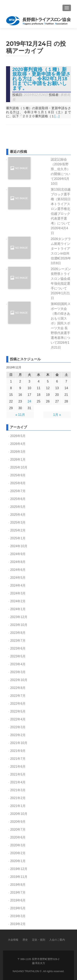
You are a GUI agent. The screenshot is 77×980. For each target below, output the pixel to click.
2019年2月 (18, 924)
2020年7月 (18, 830)
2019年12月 (19, 869)
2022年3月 (18, 727)
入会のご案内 (57, 940)
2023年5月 (18, 656)
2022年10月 (19, 680)
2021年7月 (18, 759)
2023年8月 (18, 633)
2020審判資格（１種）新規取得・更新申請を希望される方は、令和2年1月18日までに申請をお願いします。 (42, 79)
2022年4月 (18, 719)
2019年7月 (18, 892)
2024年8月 (18, 562)
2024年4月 (18, 585)
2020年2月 (18, 853)
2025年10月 (19, 467)
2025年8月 (18, 483)
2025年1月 (18, 538)
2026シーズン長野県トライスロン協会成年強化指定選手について (61, 284)
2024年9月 (18, 554)
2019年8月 (18, 885)
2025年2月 (18, 530)
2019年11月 (19, 877)
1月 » (57, 415)
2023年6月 (18, 648)
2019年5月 (18, 908)
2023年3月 (18, 672)
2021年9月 (18, 751)
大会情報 (13, 940)
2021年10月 (19, 743)
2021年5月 (18, 774)
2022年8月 (18, 688)
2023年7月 (18, 641)
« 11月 (20, 415)
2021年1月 (18, 806)
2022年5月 (18, 711)
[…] (57, 116)
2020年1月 (18, 861)
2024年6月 (18, 570)
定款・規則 (39, 940)
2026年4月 (18, 444)
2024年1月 (18, 609)
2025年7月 (18, 491)
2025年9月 (18, 475)
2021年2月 (18, 798)
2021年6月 (18, 767)
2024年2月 (18, 601)
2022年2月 (18, 735)
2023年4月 (18, 664)
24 (29, 401)
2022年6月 (18, 704)
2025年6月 (18, 499)
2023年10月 (19, 625)
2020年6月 (18, 837)
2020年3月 (18, 845)
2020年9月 (18, 822)
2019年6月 (18, 900)
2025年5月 (18, 507)
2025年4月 (18, 515)
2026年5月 (18, 436)
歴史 (25, 940)
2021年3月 (18, 790)
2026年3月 (18, 452)
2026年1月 (18, 460)
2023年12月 (19, 617)
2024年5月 (18, 578)
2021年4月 (18, 782)
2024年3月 (18, 593)
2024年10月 (19, 546)
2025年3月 (18, 522)
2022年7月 (18, 696)
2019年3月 (18, 916)
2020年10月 (19, 814)
